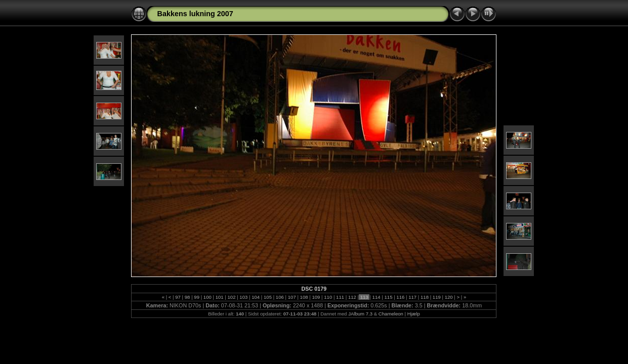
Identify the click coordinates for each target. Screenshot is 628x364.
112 (352, 297)
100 (207, 297)
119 (436, 297)
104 (256, 297)
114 (376, 297)
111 (340, 297)
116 (401, 297)
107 (292, 297)
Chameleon (391, 314)
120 (449, 297)
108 (304, 297)
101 (219, 297)
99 (197, 297)
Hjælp (414, 314)
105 (267, 297)
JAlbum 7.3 (360, 314)
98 (187, 297)
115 (388, 297)
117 (412, 297)
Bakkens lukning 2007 (195, 14)
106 (280, 297)
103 (244, 297)
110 (328, 297)
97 (178, 297)
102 (232, 297)
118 (424, 297)
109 (316, 297)
